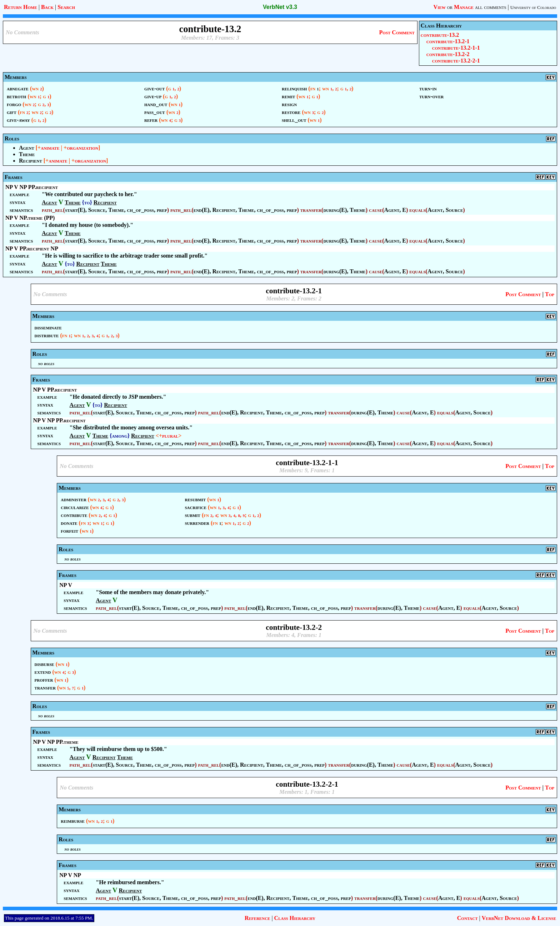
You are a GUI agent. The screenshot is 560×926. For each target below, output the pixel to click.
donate (69, 523)
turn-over (431, 96)
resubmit (195, 499)
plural (170, 436)
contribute (74, 515)
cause (376, 210)
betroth (16, 96)
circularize (75, 507)
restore (291, 112)
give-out (154, 88)
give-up (153, 96)
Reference (257, 918)
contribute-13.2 (440, 35)
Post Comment (397, 32)
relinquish (294, 88)
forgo (14, 104)
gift (12, 112)
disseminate (48, 327)
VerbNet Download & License (519, 918)
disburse (44, 664)
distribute (47, 335)
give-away (18, 120)
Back (47, 7)
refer (151, 120)
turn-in (428, 88)
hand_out (156, 104)
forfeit (69, 531)
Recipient (31, 161)
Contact (467, 918)
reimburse (73, 821)
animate (50, 148)
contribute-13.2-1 (448, 41)
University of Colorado (533, 7)
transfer (311, 210)
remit (288, 96)
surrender (197, 523)
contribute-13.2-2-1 (456, 61)
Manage (464, 7)
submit (192, 515)
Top (550, 294)
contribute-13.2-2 (448, 54)
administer (74, 499)
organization (82, 148)
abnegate (18, 88)
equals (417, 210)
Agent (27, 148)
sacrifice (196, 507)
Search (66, 7)
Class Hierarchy (295, 918)
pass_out (155, 112)
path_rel (52, 210)
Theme (27, 154)
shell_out (294, 120)
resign (289, 104)
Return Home (21, 7)
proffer (44, 680)
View (440, 7)
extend (43, 672)
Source (97, 210)
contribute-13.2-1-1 (456, 48)
